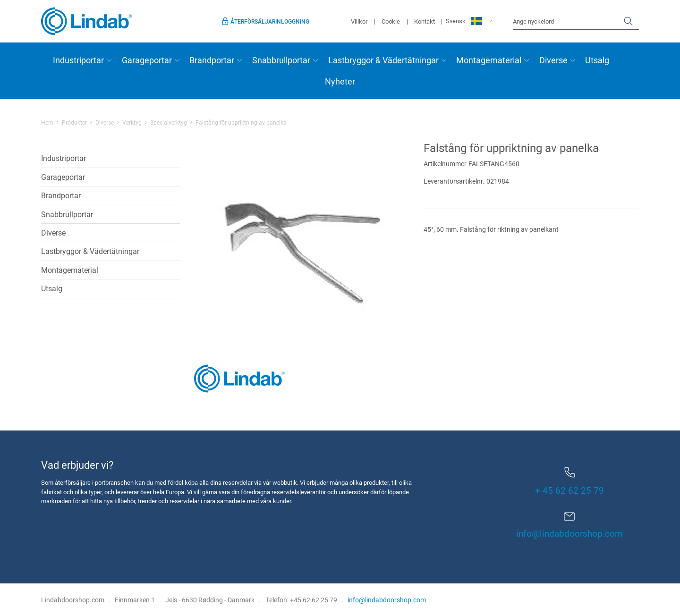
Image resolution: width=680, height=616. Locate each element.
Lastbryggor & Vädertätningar (383, 60)
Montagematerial (489, 60)
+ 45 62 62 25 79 (569, 481)
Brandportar (212, 60)
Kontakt (425, 21)
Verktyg (132, 122)
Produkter (74, 122)
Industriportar (78, 60)
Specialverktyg (169, 122)
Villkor (359, 21)
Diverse (553, 60)
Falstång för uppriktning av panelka (241, 122)
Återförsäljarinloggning (270, 21)
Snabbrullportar (281, 60)
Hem (47, 122)
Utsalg (597, 60)
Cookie (391, 21)
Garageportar (147, 60)
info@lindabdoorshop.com (569, 533)
